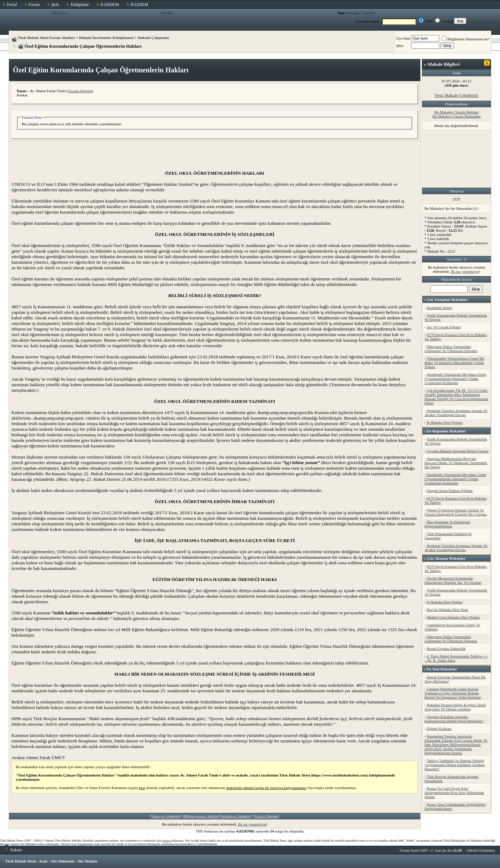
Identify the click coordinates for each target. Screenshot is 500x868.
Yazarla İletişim (80, 91)
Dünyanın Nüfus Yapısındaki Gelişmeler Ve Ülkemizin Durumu (451, 349)
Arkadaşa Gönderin (235, 816)
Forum (34, 5)
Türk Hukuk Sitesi (21, 861)
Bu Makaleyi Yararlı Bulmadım (457, 116)
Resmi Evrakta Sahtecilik (446, 648)
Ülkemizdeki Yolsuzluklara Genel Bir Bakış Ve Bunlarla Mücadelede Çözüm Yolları (454, 363)
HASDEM (139, 5)
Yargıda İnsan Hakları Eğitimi (450, 491)
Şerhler (370, 13)
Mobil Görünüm (481, 850)
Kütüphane (80, 5)
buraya (167, 841)
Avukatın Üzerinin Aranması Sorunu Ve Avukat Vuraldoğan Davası (456, 413)
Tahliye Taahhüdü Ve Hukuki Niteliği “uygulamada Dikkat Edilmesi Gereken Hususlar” (455, 765)
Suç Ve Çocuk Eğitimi (444, 327)
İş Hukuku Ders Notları (445, 422)
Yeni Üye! (60, 13)
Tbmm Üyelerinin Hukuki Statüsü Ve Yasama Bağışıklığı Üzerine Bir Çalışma (456, 512)
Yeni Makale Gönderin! (456, 95)
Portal (12, 5)
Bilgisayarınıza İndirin (201, 816)
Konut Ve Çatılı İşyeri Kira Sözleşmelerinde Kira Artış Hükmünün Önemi (454, 793)
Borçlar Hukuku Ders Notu (447, 610)
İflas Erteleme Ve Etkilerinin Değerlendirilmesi (447, 524)
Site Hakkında (63, 861)
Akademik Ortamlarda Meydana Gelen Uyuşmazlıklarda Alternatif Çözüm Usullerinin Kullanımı (455, 379)
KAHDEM (110, 5)
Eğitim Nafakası (439, 728)
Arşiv (44, 861)
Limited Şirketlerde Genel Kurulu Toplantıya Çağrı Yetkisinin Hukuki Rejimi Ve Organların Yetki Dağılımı (453, 693)
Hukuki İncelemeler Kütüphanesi (106, 38)
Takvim (166, 13)
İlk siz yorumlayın (252, 824)
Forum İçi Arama (485, 21)
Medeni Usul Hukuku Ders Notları (453, 617)
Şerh (55, 5)
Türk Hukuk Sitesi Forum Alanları (46, 38)
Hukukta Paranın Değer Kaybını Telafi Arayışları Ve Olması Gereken (455, 707)
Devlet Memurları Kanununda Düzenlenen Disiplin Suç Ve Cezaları (453, 580)
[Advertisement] (215, 154)
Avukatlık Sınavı (439, 308)
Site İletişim (87, 861)
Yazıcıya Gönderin (165, 816)
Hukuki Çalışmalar (154, 38)
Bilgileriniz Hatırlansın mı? (466, 39)
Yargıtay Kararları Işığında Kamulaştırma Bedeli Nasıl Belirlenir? (454, 719)
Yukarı (14, 850)
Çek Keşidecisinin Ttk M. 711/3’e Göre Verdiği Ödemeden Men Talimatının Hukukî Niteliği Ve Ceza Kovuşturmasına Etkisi (456, 397)
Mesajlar (353, 13)
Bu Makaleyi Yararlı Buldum (456, 112)
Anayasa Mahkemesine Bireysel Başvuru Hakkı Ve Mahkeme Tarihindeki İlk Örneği (456, 463)
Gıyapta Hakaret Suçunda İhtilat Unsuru (457, 451)
